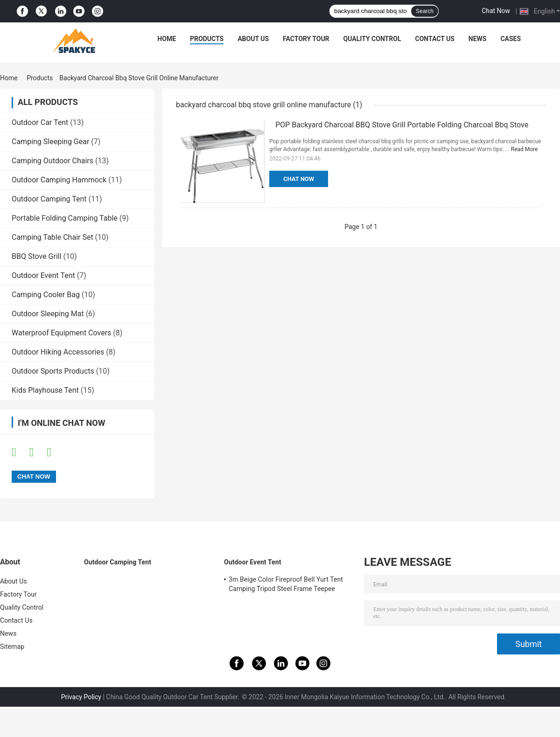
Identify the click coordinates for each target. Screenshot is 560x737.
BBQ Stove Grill (37, 256)
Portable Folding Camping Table (65, 218)
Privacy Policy (81, 697)
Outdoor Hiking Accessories (58, 352)
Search (425, 11)
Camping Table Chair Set (52, 237)
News (478, 39)
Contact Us (434, 39)
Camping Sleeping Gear (50, 142)
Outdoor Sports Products (53, 371)
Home (167, 39)
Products (207, 39)
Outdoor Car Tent (40, 122)
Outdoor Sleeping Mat (48, 314)
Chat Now (496, 11)
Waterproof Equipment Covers (61, 333)
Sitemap (12, 647)
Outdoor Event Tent (43, 275)
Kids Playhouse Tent (45, 390)
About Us (253, 39)
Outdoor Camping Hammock (59, 180)
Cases (511, 39)
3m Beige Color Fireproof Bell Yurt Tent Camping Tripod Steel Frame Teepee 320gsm (286, 585)
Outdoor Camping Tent (49, 199)
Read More (525, 149)
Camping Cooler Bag (46, 295)
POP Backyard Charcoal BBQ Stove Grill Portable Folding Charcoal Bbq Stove (402, 125)
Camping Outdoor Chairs (52, 161)
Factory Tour (306, 39)
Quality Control (372, 39)
